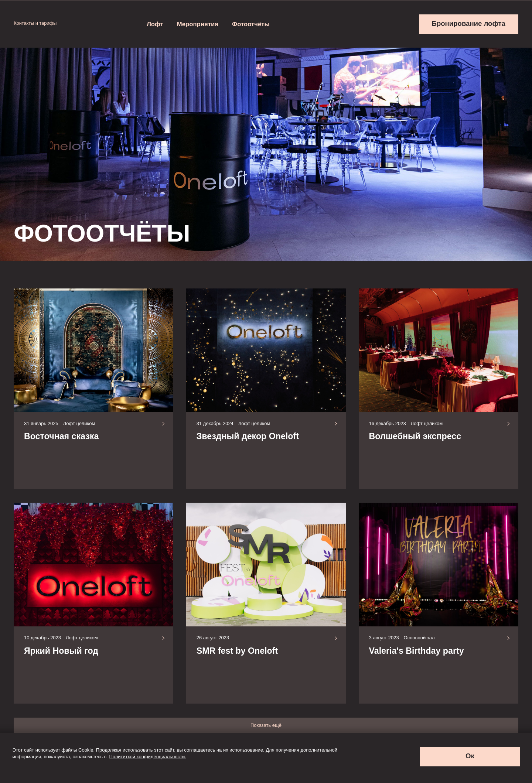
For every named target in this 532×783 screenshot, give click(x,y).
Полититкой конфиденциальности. (147, 757)
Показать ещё (266, 725)
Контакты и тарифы (39, 23)
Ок (470, 756)
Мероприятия (198, 24)
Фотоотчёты (251, 24)
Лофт (155, 24)
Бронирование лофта (469, 23)
